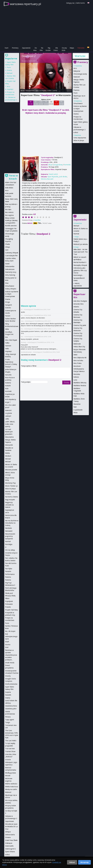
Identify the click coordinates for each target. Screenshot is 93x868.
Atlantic (76, 307)
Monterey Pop (10, 483)
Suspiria (8, 692)
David (7, 264)
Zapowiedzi (26, 48)
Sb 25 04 (51, 103)
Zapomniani (9, 821)
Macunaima (9, 437)
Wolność (8, 792)
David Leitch (32, 61)
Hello (7, 349)
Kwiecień (77, 77)
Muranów (77, 404)
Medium (8, 456)
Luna (75, 380)
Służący (8, 717)
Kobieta (8, 383)
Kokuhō (8, 386)
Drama (76, 114)
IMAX (75, 355)
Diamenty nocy (11, 272)
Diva (7, 283)
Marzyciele (9, 445)
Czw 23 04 (41, 103)
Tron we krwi (10, 749)
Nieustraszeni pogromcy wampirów (10, 536)
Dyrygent (9, 305)
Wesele (8, 776)
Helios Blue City (79, 347)
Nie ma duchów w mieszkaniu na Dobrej (12, 523)
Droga (7, 302)
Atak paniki (9, 193)
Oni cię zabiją (10, 550)
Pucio (76, 93)
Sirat (7, 647)
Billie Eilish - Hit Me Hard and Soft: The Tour (81, 252)
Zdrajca (8, 832)
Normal (76, 234)
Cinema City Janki (80, 325)
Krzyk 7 (8, 402)
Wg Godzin (48, 49)
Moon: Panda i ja (11, 486)
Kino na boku (78, 360)
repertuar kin (30, 90)
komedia (67, 165)
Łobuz (76, 132)
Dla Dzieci (56, 49)
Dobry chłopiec (11, 289)
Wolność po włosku (81, 244)
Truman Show (10, 751)
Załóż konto (80, 3)
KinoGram (77, 366)
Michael (76, 226)
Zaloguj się (70, 3)
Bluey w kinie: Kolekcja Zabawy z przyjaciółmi (11, 220)
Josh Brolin (63, 177)
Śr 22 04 (36, 103)
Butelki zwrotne (11, 226)
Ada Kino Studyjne (80, 301)
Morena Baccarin (47, 179)
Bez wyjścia (9, 215)
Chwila (7, 244)
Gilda (7, 329)
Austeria (8, 196)
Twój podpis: (26, 382)
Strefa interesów (11, 684)
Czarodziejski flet (11, 256)
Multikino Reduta (80, 385)
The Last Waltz (11, 741)
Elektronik (77, 344)
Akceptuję (84, 862)
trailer (50, 90)
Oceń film (37, 220)
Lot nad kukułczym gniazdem (9, 432)
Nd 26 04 (56, 103)
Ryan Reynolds (53, 177)
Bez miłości (9, 212)
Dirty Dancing (10, 275)
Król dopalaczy (11, 399)
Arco (75, 68)
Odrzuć (72, 862)
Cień (7, 250)
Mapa (72, 48)
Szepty (8, 698)
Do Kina (35, 49)
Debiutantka (10, 266)
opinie (55, 90)
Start (7, 48)
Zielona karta (10, 835)
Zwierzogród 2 (10, 849)
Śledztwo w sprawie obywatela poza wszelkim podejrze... (11, 655)
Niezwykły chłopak (80, 265)
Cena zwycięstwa (80, 138)
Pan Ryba (9, 569)
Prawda (8, 607)
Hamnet (8, 346)
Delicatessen (10, 269)
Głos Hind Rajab (11, 340)
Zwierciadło (9, 846)
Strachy (8, 676)
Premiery (15, 48)
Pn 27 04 (61, 103)
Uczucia (8, 759)
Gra (6, 337)
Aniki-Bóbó (9, 188)
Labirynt (8, 416)
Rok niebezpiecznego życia (11, 636)
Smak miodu (10, 663)
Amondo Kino (79, 304)
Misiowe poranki (11, 470)
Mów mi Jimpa (79, 140)
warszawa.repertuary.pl (25, 4)
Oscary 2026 (64, 49)
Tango (8, 722)
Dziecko (8, 308)
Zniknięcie (9, 843)
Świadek (8, 695)
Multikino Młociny (80, 383)
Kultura (76, 377)
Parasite (8, 571)
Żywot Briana (10, 852)
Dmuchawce (78, 103)
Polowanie (9, 604)
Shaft (7, 642)
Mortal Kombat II (80, 262)
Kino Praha (77, 363)
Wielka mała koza (11, 787)
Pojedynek (9, 601)
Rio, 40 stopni (10, 631)
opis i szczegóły (41, 90)
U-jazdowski (78, 410)
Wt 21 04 (30, 103)
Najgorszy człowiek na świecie (9, 505)
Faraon (8, 316)
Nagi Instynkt (10, 500)
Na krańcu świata (11, 497)
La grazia (8, 413)
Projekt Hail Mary (11, 610)
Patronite (81, 48)
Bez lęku (8, 209)
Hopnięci (10, 89)
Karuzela (8, 375)
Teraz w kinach (13, 177)
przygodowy (58, 165)
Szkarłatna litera (11, 706)
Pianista (76, 90)
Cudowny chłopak (12, 253)
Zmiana (8, 837)
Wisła (75, 413)
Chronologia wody (80, 74)
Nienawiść (9, 531)
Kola (7, 388)
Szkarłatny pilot (11, 709)
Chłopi (7, 247)
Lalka (7, 419)
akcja (50, 165)
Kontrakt (8, 391)
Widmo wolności (11, 784)
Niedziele (8, 528)
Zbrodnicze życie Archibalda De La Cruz (11, 826)
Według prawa (10, 773)
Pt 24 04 (46, 103)
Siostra (8, 645)
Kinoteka (77, 374)
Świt (75, 407)
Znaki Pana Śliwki (11, 840)
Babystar (77, 71)
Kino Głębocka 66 (80, 358)
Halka (7, 343)
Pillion (7, 598)
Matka (7, 453)
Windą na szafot (11, 789)
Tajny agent (10, 720)
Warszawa (80, 56)
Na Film (41, 49)
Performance (10, 574)
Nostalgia (9, 544)
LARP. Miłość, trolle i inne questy (10, 424)
